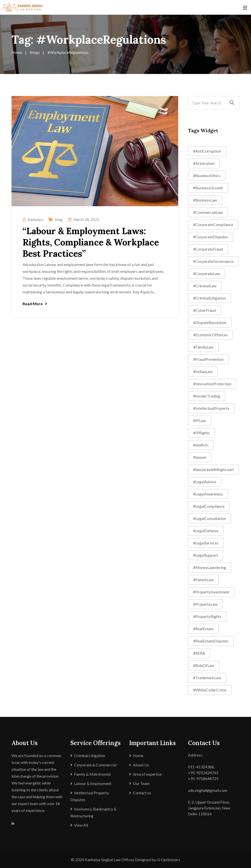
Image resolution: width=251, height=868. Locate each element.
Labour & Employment (93, 783)
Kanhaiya (35, 219)
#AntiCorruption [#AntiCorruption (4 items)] (207, 151)
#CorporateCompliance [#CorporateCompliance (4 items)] (213, 224)
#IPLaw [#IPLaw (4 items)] (200, 420)
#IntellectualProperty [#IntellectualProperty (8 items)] (211, 408)
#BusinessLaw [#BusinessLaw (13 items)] (205, 200)
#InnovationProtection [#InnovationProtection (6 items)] (212, 384)
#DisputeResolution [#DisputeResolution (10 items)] (210, 322)
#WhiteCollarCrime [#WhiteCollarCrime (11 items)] (210, 690)
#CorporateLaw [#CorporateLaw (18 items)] (207, 273)
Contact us (142, 793)
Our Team (141, 783)
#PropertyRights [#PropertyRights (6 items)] (207, 616)
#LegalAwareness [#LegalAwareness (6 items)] (208, 494)
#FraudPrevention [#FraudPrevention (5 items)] (208, 359)
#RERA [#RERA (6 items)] (199, 653)
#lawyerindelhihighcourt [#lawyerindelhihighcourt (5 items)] (213, 469)
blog (59, 219)
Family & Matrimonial (92, 774)
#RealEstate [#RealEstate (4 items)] (203, 629)
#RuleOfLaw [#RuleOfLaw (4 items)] (204, 665)
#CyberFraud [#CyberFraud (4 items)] (204, 310)
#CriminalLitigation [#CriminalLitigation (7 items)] (209, 298)
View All (81, 825)
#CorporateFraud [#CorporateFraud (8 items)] (208, 249)
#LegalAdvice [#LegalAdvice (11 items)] (205, 482)
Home (138, 755)
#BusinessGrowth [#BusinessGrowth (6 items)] (208, 188)
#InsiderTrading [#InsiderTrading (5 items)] (207, 396)
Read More (35, 304)
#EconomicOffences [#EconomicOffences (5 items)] (210, 335)
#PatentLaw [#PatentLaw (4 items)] (203, 580)
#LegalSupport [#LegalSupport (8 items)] (206, 555)
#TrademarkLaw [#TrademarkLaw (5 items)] (207, 678)
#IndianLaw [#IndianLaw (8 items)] (203, 371)
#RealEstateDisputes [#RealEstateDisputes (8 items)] (211, 641)
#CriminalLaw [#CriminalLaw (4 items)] (205, 286)
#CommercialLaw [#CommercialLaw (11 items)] (208, 212)
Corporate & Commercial (95, 765)
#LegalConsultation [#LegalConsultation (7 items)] (210, 518)
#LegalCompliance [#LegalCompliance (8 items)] (209, 506)
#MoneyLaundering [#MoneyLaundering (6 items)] (210, 567)
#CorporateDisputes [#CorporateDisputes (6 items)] (211, 237)
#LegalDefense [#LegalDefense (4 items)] (206, 531)
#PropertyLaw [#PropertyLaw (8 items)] (205, 604)
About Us (141, 765)
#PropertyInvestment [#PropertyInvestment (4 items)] (211, 592)
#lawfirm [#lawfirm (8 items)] (201, 445)
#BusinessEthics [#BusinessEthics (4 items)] (207, 175)
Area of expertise (147, 774)
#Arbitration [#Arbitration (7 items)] (204, 163)
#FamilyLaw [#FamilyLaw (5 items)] (203, 347)
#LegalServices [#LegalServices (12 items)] (206, 543)
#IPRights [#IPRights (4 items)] (201, 433)
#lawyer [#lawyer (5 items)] (200, 457)
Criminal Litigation (90, 755)
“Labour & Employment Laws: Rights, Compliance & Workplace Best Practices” (91, 242)
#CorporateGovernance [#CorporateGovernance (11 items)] (213, 261)
